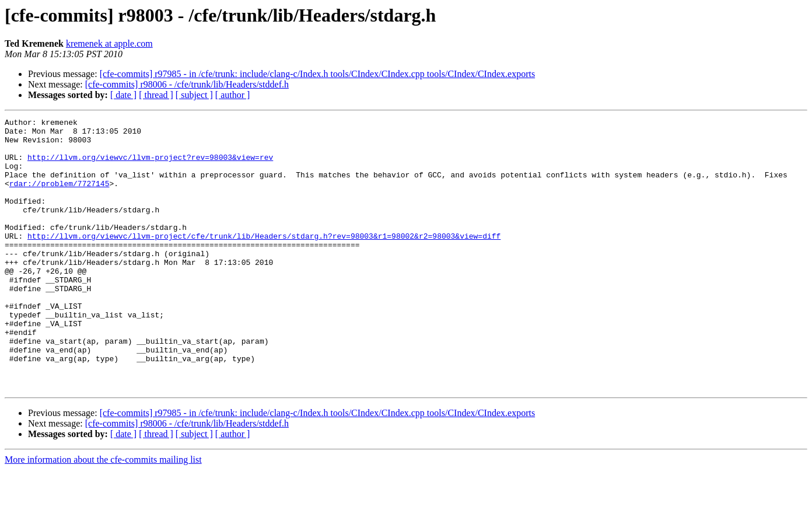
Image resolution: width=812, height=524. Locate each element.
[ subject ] (194, 95)
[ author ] (233, 95)
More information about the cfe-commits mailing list (103, 514)
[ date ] (123, 95)
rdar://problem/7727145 (60, 197)
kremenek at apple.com (109, 43)
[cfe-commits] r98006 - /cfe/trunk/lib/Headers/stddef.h (187, 84)
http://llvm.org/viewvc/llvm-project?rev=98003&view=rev (150, 166)
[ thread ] (156, 95)
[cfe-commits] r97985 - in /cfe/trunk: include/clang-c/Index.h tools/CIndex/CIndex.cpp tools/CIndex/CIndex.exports (317, 74)
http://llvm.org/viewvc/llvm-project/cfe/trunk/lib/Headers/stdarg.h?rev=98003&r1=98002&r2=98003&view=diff (264, 260)
